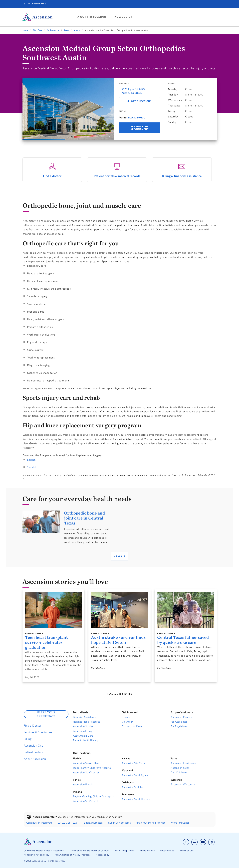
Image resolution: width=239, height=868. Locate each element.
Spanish (32, 467)
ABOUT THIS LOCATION (92, 17)
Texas (67, 30)
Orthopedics (53, 30)
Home (25, 30)
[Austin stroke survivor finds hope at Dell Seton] (119, 610)
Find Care (38, 30)
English (31, 460)
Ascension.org (37, 4)
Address (124, 84)
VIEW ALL (120, 556)
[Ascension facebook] (186, 842)
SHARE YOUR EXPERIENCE (46, 714)
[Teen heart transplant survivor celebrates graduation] (54, 610)
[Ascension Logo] (38, 844)
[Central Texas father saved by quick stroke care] (186, 610)
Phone (123, 111)
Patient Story (34, 634)
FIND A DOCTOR (122, 17)
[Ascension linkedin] (194, 842)
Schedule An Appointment (140, 128)
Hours (172, 84)
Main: (122, 117)
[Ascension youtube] (203, 842)
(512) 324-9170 (136, 117)
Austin (77, 30)
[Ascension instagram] (211, 842)
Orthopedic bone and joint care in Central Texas (85, 518)
